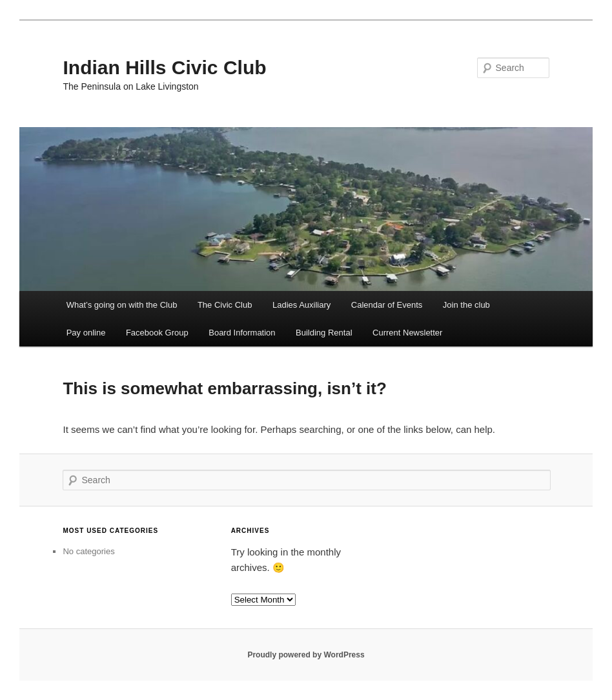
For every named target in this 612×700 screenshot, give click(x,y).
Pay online (86, 333)
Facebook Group (157, 333)
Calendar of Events (387, 305)
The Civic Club (225, 305)
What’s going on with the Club (122, 305)
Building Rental (324, 333)
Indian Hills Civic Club (164, 67)
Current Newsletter (407, 333)
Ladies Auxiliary (301, 305)
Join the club (466, 305)
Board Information (242, 333)
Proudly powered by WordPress (306, 655)
